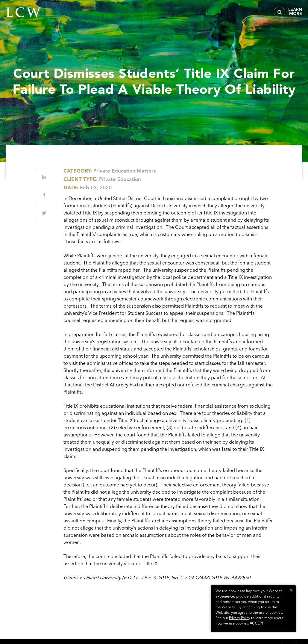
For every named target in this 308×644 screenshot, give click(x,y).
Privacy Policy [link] (240, 618)
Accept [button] (257, 623)
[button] (291, 590)
